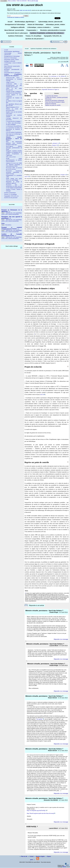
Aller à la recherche (22, 1)
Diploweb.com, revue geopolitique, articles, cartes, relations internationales (12, 214)
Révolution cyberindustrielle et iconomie (53, 30)
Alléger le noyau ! (10, 82)
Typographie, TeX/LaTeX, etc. (53, 36)
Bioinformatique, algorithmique (25, 22)
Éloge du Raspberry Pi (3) (12, 107)
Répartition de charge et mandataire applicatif (14, 182)
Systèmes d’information (16, 36)
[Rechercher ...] (57, 42)
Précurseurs (48, 99)
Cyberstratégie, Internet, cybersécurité (50, 22)
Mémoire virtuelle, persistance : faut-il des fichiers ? (14, 139)
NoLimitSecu (8, 225)
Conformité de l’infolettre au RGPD (16, 17)
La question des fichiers (52, 96)
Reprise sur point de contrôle (53, 105)
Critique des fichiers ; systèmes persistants (57, 97)
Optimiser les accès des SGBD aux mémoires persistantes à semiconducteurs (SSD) (14, 165)
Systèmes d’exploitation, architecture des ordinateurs (47, 33)
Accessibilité (4, 1)
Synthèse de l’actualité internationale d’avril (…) (12, 235)
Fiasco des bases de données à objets (55, 102)
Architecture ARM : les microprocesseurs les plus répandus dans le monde (14, 85)
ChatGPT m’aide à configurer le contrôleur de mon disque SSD (14, 92)
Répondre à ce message (61, 639)
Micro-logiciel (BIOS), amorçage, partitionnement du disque (14, 148)
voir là (42, 394)
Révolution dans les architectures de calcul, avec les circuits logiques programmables (14, 186)
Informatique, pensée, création (55, 24)
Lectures (56, 27)
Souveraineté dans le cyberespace (17, 33)
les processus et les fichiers (57, 76)
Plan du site (24, 857)
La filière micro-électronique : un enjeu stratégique (14, 124)
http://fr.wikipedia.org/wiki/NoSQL (36, 811)
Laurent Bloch (63, 62)
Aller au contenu (12, 1)
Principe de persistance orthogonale (55, 100)
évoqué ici (63, 175)
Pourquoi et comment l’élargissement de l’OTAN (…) (12, 228)
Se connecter (7, 42)
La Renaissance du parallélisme (14, 126)
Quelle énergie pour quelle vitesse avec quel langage (14, 179)
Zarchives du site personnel (35, 39)
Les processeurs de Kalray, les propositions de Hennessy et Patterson (14, 129)
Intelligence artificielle (18, 27)
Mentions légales (40, 857)
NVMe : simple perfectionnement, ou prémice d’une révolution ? (14, 160)
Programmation (32, 30)
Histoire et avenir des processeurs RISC (14, 110)
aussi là (27, 177)
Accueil (10, 22)
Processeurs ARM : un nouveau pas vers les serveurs (14, 168)
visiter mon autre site (25, 10)
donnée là (55, 145)
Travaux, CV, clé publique (33, 36)
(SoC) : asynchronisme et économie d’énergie (14, 79)
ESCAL (64, 867)
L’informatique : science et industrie (39, 27)
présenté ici (56, 143)
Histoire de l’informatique (35, 24)
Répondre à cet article (36, 606)
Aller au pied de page (33, 1)
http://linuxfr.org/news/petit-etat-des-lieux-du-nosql (40, 813)
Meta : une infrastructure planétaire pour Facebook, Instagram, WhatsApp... (14, 143)
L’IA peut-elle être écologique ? (14, 121)
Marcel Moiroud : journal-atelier (14, 30)
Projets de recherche (51, 104)
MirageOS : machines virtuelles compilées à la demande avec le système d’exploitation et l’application (14, 153)
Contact (31, 857)
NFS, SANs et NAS (11, 157)
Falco (3, 223)
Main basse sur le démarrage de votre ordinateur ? (14, 135)
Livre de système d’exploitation (14, 132)
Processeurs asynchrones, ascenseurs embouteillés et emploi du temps (14, 172)
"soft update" (39, 719)
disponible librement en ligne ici (50, 89)
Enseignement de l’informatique (15, 24)
